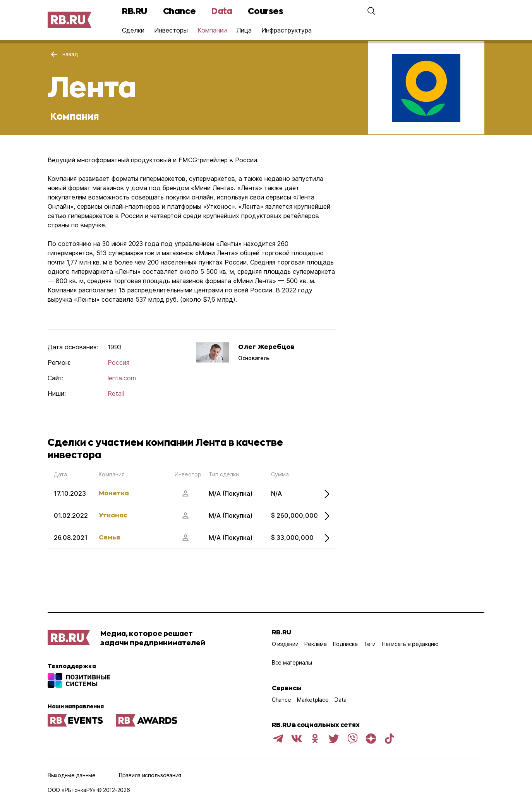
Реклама (315, 644)
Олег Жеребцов (266, 346)
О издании (285, 644)
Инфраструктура (287, 30)
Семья (109, 537)
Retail (116, 393)
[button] (371, 11)
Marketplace (313, 700)
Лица (244, 30)
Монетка (114, 493)
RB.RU (135, 11)
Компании (212, 30)
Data (222, 11)
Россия (118, 362)
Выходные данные (72, 775)
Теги (370, 644)
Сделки (133, 30)
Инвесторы (171, 30)
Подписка (345, 644)
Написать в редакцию (410, 644)
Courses (265, 11)
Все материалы (292, 662)
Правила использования (150, 775)
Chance (179, 11)
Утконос (113, 515)
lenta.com (122, 378)
